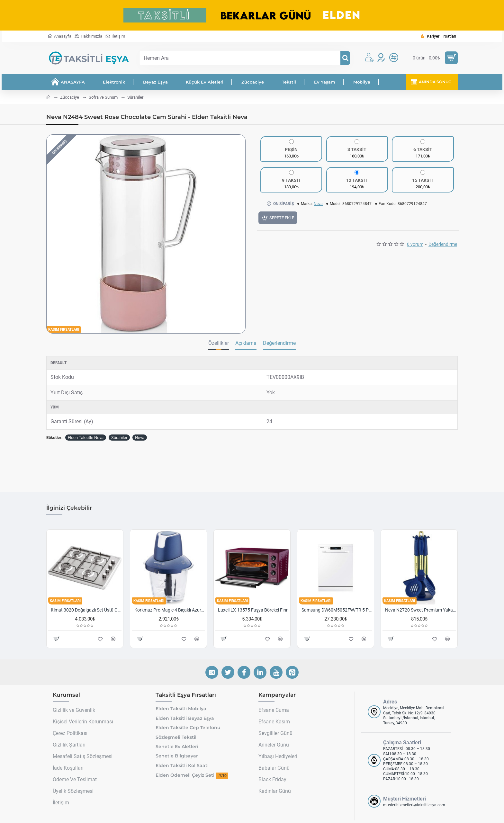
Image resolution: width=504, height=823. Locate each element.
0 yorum (415, 246)
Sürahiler (119, 438)
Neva (318, 204)
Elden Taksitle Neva (86, 438)
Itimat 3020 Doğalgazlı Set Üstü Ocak (86, 598)
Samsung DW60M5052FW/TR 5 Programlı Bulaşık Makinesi (337, 598)
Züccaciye (70, 97)
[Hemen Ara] (345, 58)
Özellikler (219, 343)
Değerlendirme (443, 246)
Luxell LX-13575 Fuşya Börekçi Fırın (253, 598)
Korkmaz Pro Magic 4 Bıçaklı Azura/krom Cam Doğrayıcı (170, 598)
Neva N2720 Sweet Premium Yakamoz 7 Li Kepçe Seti (420, 598)
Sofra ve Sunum (103, 97)
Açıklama (246, 343)
